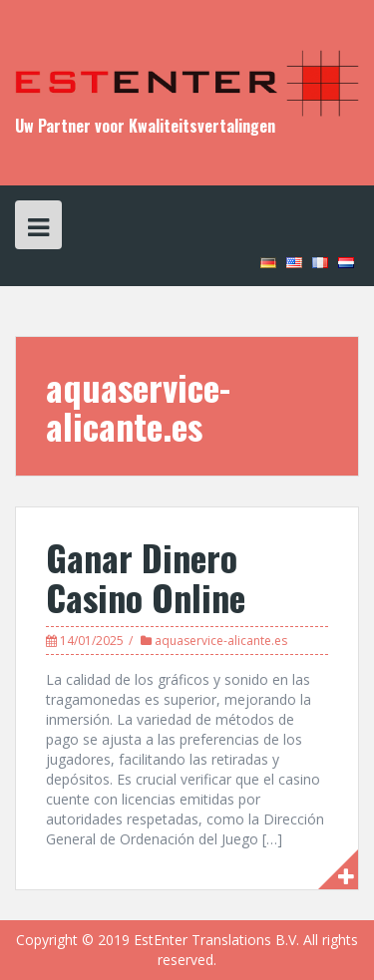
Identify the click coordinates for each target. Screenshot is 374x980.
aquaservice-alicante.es (221, 641)
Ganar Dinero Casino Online (146, 577)
